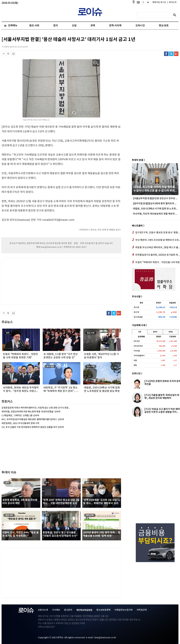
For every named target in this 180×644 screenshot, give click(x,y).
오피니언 (140, 26)
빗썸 (140, 332)
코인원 (171, 332)
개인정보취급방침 (84, 610)
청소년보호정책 (103, 610)
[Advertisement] (33, 281)
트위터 (171, 54)
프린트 (13, 54)
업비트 (155, 332)
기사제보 (56, 610)
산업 (74, 26)
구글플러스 (176, 54)
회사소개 (172, 2)
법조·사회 (34, 26)
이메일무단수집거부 (124, 610)
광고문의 (68, 610)
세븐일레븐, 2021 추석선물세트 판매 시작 (20, 423)
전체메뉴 (13, 26)
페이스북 (166, 54)
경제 (93, 26)
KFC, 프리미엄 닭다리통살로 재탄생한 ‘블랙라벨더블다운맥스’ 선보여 (33, 419)
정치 (56, 26)
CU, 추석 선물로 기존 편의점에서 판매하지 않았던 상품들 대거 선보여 (33, 427)
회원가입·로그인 (159, 2)
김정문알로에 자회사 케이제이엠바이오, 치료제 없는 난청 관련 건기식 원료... (36, 408)
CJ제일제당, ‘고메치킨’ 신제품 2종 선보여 (20, 416)
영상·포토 (164, 26)
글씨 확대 (8, 54)
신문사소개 (43, 610)
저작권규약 (142, 610)
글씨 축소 (4, 54)
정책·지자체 (115, 26)
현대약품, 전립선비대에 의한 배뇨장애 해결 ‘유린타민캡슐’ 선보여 (31, 412)
